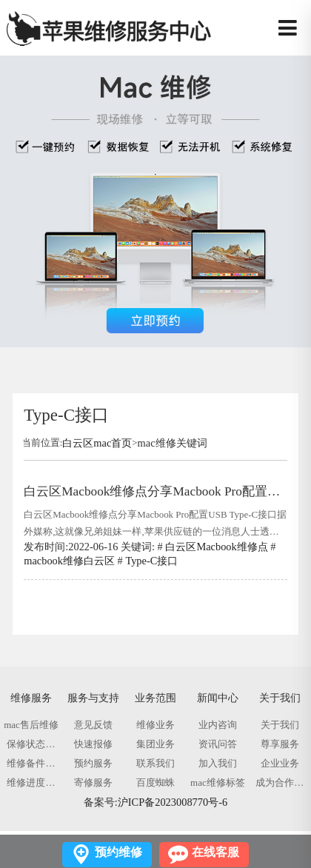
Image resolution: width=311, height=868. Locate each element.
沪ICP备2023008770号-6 (173, 802)
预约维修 (118, 852)
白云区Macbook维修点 (216, 547)
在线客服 (215, 852)
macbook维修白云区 (69, 561)
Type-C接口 (151, 561)
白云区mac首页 (97, 443)
